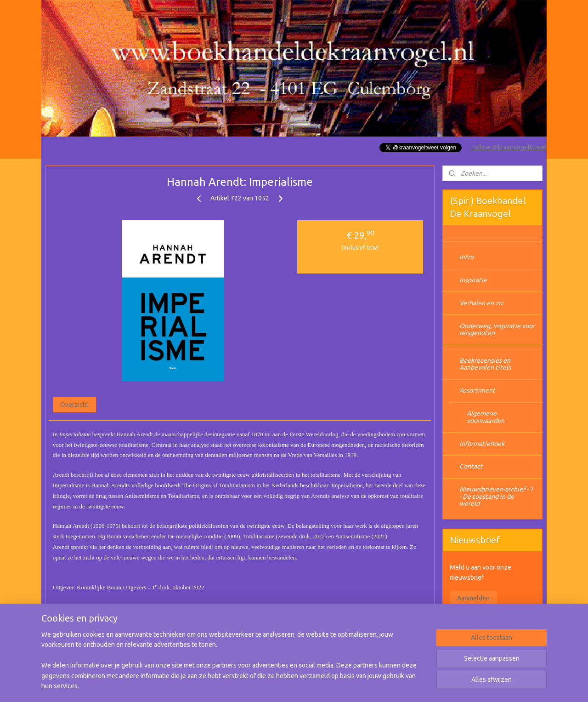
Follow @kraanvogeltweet (508, 147)
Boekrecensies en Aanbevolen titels (485, 364)
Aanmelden (473, 598)
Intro (466, 257)
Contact (471, 466)
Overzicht (74, 405)
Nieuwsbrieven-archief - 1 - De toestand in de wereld (496, 496)
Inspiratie (473, 280)
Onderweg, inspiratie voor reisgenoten (497, 329)
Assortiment (477, 390)
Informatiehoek (482, 444)
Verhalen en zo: (481, 303)
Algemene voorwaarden (486, 417)
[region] (233, 666)
